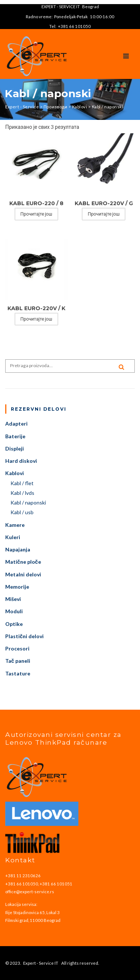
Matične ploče (23, 562)
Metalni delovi (23, 574)
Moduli (14, 611)
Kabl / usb (22, 512)
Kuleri (13, 537)
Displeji (15, 448)
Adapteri (16, 424)
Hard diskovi (21, 461)
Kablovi (15, 473)
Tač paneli (18, 661)
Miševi (13, 599)
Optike (14, 624)
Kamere (15, 525)
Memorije (17, 587)
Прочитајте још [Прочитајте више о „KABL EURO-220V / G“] (104, 214)
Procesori (17, 648)
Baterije (15, 436)
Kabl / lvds (22, 493)
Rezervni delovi (39, 409)
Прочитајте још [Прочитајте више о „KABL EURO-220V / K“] (36, 319)
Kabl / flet (22, 483)
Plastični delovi (24, 636)
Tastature (18, 673)
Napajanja (18, 549)
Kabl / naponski (28, 502)
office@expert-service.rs (30, 892)
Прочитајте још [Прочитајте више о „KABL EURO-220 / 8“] (36, 214)
